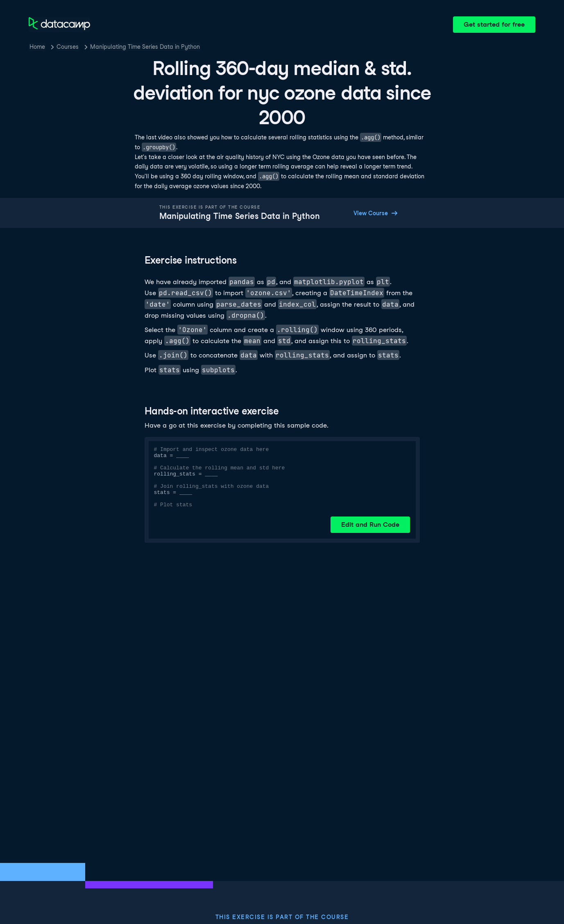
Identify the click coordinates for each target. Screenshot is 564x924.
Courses (68, 47)
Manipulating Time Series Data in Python (145, 47)
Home (37, 47)
